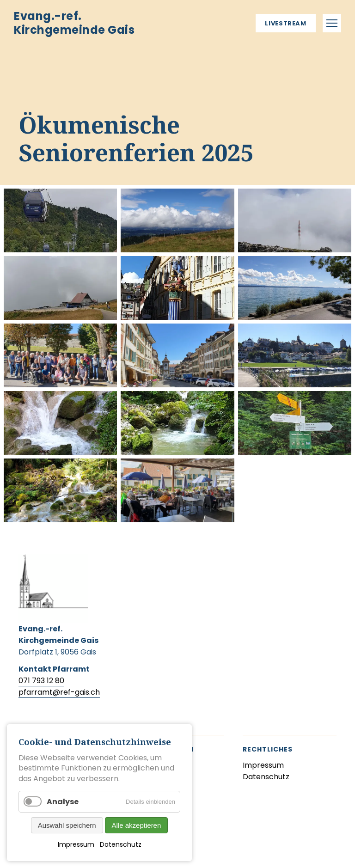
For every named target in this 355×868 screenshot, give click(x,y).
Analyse (63, 802)
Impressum (76, 844)
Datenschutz (121, 844)
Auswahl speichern (67, 825)
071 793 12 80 (41, 681)
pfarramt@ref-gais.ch (59, 692)
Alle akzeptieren (137, 825)
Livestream (286, 23)
